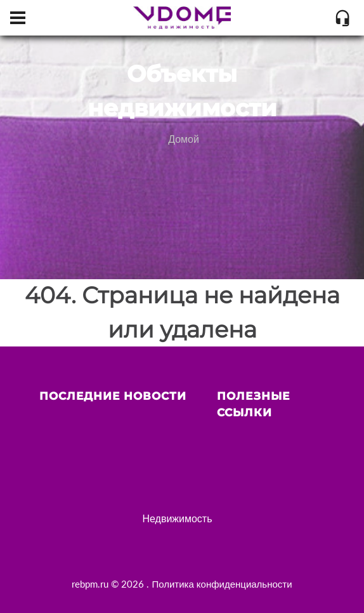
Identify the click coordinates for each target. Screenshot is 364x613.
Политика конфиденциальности (222, 584)
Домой (184, 139)
